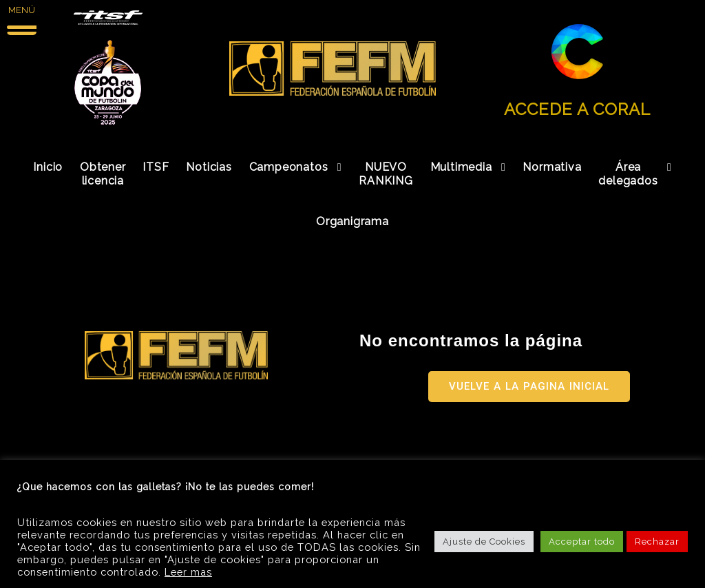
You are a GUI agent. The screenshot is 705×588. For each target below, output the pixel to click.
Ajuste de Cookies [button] (484, 542)
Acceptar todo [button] (582, 542)
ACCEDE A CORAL (577, 109)
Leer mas (188, 572)
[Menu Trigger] (22, 19)
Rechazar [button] (657, 542)
